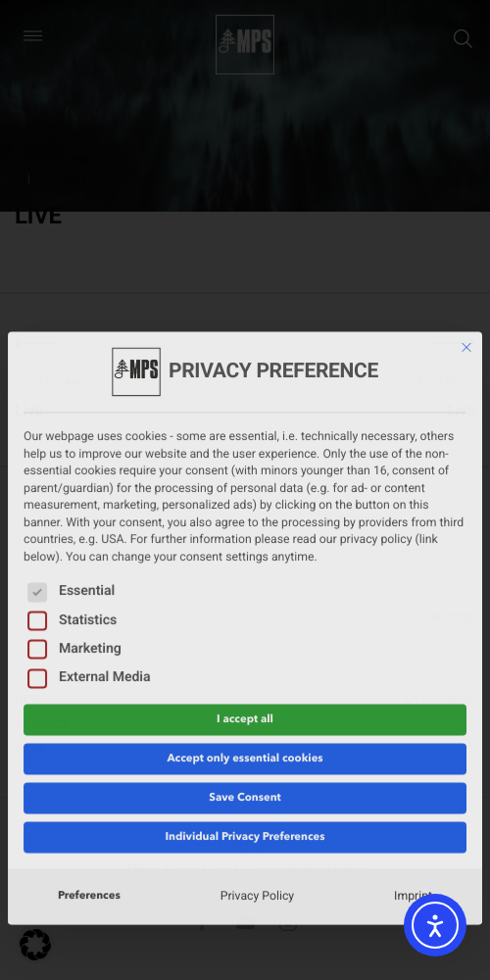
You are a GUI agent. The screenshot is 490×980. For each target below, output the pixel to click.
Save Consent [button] (245, 618)
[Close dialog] (466, 169)
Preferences (89, 716)
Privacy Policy (257, 717)
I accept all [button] (245, 540)
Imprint (413, 717)
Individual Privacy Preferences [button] (245, 658)
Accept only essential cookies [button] (245, 579)
